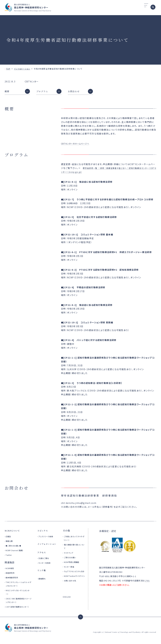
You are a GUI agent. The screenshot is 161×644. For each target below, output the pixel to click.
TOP (8, 69)
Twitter (9, 556)
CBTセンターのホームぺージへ (77, 145)
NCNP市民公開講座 (74, 564)
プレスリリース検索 (48, 538)
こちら (147, 582)
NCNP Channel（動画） (16, 552)
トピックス (43, 532)
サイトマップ (70, 554)
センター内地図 (46, 564)
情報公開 (10, 543)
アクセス (42, 554)
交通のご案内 (45, 560)
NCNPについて (13, 532)
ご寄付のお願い (71, 559)
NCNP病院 (10, 570)
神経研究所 (11, 574)
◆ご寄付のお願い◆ (15, 547)
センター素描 (70, 568)
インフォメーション (22, 69)
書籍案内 (43, 580)
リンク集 (42, 572)
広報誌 (9, 538)
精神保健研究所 (13, 579)
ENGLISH (67, 606)
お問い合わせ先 (72, 589)
